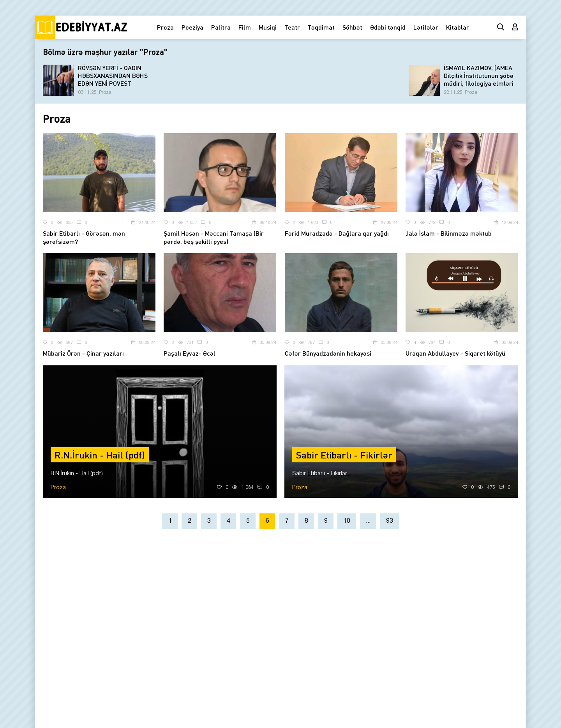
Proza (165, 27)
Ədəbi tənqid (388, 27)
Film (245, 27)
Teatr (292, 27)
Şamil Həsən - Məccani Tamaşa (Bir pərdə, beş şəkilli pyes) (214, 237)
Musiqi (268, 27)
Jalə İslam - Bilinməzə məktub (449, 233)
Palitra (221, 27)
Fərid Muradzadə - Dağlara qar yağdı (337, 233)
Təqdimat (321, 27)
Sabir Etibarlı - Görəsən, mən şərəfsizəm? (84, 237)
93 (390, 521)
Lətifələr (426, 27)
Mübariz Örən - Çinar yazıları (83, 353)
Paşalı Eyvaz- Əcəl (190, 353)
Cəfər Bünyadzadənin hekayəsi (328, 353)
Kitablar (458, 27)
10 (347, 521)
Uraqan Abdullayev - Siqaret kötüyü (455, 353)
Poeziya (192, 27)
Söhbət (352, 27)
